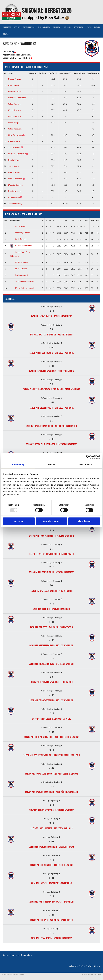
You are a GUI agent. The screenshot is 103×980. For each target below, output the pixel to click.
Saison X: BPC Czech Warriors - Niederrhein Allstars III (52, 426)
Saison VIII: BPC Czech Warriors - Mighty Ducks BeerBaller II (52, 755)
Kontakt (6, 34)
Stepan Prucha (15, 79)
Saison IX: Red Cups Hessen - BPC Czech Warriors (51, 536)
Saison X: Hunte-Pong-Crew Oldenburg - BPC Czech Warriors (52, 389)
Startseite (7, 27)
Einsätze (33, 73)
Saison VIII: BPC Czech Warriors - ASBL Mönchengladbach (51, 792)
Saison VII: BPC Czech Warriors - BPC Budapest (51, 920)
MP (92, 221)
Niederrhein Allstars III (22, 282)
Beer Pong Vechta (20, 233)
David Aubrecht (15, 116)
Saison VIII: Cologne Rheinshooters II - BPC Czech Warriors (51, 737)
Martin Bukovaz (15, 110)
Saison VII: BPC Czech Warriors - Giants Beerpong (51, 847)
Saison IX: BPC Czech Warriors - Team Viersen (52, 591)
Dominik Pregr (14, 160)
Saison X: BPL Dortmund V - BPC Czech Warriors (52, 353)
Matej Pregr (13, 123)
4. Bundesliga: (52, 306)
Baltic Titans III (19, 239)
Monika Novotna (16, 179)
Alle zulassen (84, 521)
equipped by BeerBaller (46, 17)
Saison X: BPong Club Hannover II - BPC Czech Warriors (52, 444)
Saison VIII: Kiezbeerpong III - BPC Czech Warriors (52, 645)
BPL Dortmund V (19, 262)
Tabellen (56, 27)
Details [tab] (51, 465)
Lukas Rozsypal (15, 129)
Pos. (6, 221)
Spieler (11, 73)
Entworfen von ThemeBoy (91, 974)
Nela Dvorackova (17, 135)
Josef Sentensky (15, 204)
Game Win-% (79, 73)
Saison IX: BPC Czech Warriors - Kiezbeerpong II (52, 554)
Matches (17, 27)
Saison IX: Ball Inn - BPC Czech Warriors (51, 609)
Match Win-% (65, 73)
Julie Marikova (16, 147)
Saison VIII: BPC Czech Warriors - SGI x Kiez (52, 719)
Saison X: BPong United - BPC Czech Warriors (51, 316)
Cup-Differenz (93, 73)
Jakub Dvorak (14, 166)
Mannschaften (44, 27)
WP (98, 221)
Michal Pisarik (14, 141)
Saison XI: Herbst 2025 (47, 10)
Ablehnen (19, 521)
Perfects (42, 73)
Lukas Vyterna (14, 104)
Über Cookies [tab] (85, 465)
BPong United (18, 226)
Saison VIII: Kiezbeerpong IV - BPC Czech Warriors (52, 664)
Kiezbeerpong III (19, 275)
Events (97, 27)
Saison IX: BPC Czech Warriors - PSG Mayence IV (51, 627)
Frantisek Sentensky (17, 98)
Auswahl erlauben (51, 521)
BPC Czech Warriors (21, 246)
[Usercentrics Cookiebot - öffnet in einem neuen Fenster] (88, 457)
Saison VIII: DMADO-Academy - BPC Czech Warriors (51, 700)
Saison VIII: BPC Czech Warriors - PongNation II (52, 682)
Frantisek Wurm (15, 91)
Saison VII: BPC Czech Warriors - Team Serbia (51, 883)
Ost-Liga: (52, 800)
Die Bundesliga (29, 27)
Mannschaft (15, 221)
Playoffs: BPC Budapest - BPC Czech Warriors (51, 828)
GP (86, 221)
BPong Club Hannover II (22, 288)
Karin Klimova (15, 197)
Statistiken (78, 27)
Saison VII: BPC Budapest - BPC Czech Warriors (51, 865)
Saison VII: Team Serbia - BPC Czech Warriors (51, 938)
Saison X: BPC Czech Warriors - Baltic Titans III (51, 335)
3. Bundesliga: (51, 544)
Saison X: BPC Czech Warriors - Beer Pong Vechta (51, 371)
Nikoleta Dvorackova (18, 154)
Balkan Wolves (19, 269)
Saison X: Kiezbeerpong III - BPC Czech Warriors (52, 408)
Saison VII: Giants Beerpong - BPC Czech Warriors (51, 902)
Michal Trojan (14, 172)
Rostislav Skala (15, 191)
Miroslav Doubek (15, 185)
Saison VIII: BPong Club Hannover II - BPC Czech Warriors (52, 774)
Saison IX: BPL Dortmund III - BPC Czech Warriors (52, 572)
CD (80, 221)
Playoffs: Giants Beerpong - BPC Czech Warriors (51, 810)
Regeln (89, 27)
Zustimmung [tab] (18, 465)
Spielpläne (67, 27)
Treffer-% (53, 73)
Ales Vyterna (14, 85)
